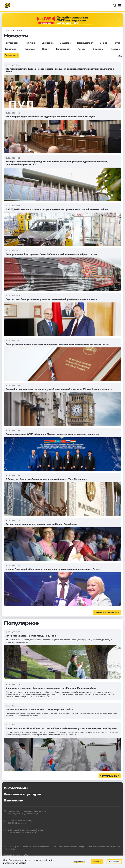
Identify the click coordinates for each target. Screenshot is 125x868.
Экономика (48, 43)
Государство (12, 43)
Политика (30, 43)
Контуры (116, 49)
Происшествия (85, 43)
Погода (82, 49)
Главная (8, 30)
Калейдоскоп (63, 49)
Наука (117, 43)
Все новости (11, 55)
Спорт (45, 49)
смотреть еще (106, 613)
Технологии (11, 49)
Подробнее (79, 862)
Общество (65, 43)
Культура (30, 49)
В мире (103, 43)
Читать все (109, 776)
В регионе (98, 49)
